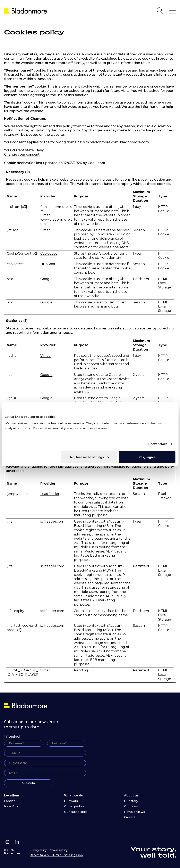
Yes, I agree (147, 457)
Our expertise (74, 806)
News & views (135, 812)
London (10, 801)
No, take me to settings (89, 457)
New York (11, 806)
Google (46, 279)
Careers (130, 817)
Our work (71, 801)
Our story (131, 801)
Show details (158, 444)
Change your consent (22, 154)
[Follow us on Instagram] (7, 842)
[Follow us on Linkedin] (17, 842)
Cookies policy (59, 850)
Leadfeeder (50, 494)
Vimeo (45, 215)
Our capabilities (76, 812)
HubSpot (48, 264)
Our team (131, 806)
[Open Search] (160, 11)
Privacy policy (38, 850)
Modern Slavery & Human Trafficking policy (56, 855)
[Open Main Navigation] (172, 11)
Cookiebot (97, 163)
